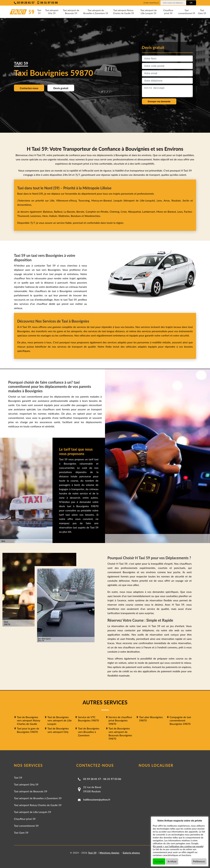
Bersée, (81, 212)
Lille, (52, 200)
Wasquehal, (135, 212)
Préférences (199, 861)
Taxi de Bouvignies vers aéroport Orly (58, 730)
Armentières (24, 205)
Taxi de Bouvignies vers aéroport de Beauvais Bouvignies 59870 (120, 733)
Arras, (168, 200)
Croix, (124, 212)
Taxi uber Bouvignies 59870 (151, 719)
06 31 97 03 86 (112, 779)
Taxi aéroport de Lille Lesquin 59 (148, 12)
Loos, (181, 212)
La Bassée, (70, 212)
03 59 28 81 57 (92, 779)
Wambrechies (92, 216)
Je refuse (172, 861)
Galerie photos (131, 853)
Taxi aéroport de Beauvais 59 (71, 12)
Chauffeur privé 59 (168, 12)
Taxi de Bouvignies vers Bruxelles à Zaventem (89, 732)
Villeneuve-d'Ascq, (67, 200)
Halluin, (54, 216)
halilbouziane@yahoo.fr (97, 799)
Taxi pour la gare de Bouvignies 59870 (28, 730)
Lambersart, (149, 212)
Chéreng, (115, 212)
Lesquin (118, 200)
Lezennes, (36, 216)
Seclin (186, 200)
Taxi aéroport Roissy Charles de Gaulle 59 (123, 12)
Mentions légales (110, 853)
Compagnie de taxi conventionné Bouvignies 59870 (180, 720)
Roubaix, (177, 200)
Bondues (76, 216)
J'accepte (159, 861)
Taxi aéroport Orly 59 (52, 12)
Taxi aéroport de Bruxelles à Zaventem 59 (96, 12)
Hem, (46, 216)
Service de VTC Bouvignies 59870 (88, 719)
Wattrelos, (65, 216)
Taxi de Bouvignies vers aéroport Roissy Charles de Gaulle (29, 720)
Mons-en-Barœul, (167, 212)
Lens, (160, 200)
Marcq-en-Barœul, (102, 200)
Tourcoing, (85, 200)
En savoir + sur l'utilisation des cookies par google (178, 846)
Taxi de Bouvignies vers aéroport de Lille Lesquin (60, 720)
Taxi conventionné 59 (187, 12)
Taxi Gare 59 (202, 12)
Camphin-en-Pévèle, (98, 212)
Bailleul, (59, 212)
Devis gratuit (61, 88)
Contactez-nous (29, 88)
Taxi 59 (39, 12)
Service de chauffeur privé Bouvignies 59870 (120, 720)
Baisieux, (49, 212)
